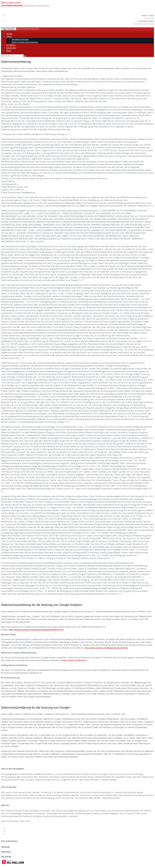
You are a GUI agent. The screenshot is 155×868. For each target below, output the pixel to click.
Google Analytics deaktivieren (74, 660)
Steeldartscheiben (20, 39)
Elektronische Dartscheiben (25, 42)
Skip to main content (11, 2)
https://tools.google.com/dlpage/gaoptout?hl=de (106, 648)
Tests (9, 37)
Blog (9, 51)
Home (9, 34)
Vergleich (11, 45)
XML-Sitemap (6, 856)
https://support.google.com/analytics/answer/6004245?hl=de (36, 630)
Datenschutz (6, 852)
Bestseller (11, 48)
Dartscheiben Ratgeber (28, 29)
